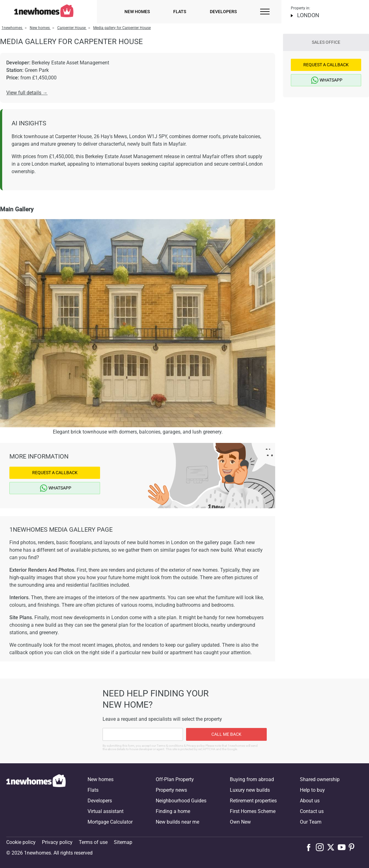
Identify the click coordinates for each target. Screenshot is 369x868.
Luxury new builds (250, 790)
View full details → (27, 93)
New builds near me (177, 822)
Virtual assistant (106, 811)
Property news (171, 790)
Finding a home (173, 811)
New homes (137, 12)
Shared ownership (320, 779)
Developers (223, 12)
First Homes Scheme (253, 811)
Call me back (226, 734)
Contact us (312, 811)
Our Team (311, 822)
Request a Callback (55, 473)
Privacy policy (57, 842)
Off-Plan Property (175, 779)
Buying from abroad (252, 779)
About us (310, 801)
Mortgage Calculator (110, 822)
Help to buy (312, 790)
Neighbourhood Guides (181, 801)
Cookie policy (21, 842)
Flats (180, 12)
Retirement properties (253, 801)
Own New (240, 822)
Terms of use (93, 842)
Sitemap (123, 842)
